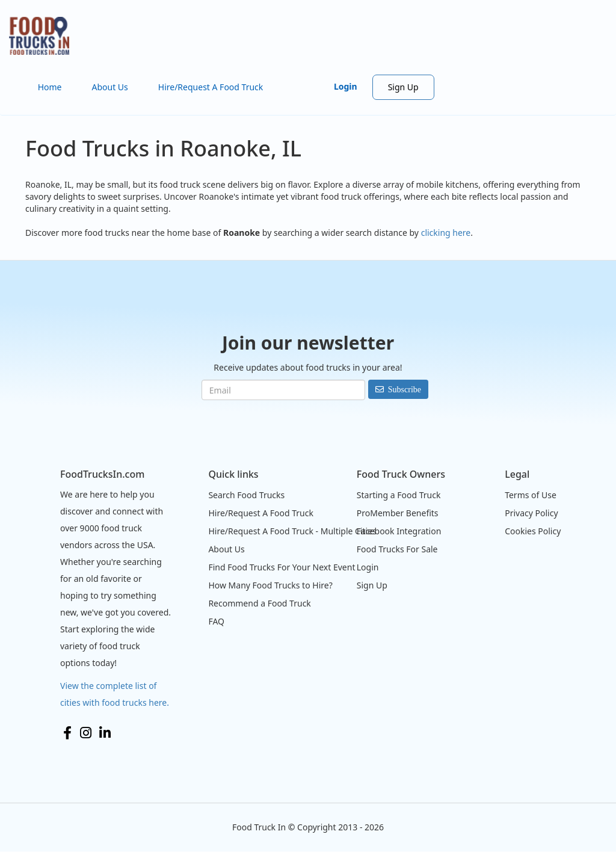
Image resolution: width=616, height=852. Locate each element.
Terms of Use (531, 495)
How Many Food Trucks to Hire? (270, 585)
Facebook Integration (399, 531)
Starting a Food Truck (399, 495)
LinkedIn (105, 733)
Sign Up (403, 87)
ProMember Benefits (398, 513)
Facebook (67, 733)
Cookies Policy (533, 531)
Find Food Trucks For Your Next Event (282, 567)
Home (50, 87)
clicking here (446, 233)
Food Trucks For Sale (397, 549)
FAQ (216, 621)
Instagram (86, 733)
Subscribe (405, 389)
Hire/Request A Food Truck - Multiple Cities (292, 531)
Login (346, 86)
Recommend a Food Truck (259, 603)
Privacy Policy (531, 513)
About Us (109, 87)
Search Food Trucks (246, 495)
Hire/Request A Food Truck (211, 87)
